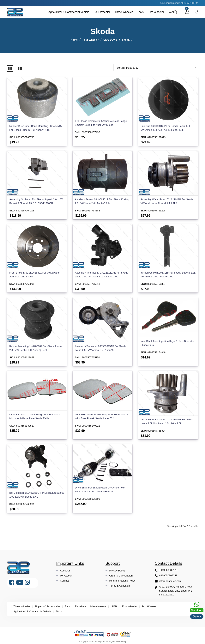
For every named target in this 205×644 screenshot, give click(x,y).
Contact (64, 579)
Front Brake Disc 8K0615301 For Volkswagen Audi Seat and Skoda (35, 273)
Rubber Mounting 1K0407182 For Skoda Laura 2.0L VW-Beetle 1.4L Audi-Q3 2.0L (35, 346)
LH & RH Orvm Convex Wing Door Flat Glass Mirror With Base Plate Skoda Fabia (35, 415)
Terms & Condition (120, 584)
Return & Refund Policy (122, 579)
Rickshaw (81, 605)
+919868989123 (168, 568)
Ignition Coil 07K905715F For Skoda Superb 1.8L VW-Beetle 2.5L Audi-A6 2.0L (168, 273)
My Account (66, 574)
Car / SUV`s (110, 40)
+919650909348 (168, 574)
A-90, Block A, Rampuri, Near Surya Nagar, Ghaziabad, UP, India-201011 (176, 589)
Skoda (126, 40)
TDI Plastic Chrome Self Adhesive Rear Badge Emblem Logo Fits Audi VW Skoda (101, 121)
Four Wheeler (101, 12)
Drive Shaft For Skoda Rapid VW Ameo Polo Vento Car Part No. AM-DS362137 (100, 488)
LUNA (114, 605)
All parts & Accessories (47, 605)
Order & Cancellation (121, 574)
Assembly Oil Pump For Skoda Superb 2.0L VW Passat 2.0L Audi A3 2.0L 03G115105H (36, 200)
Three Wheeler (123, 12)
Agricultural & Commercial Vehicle (68, 12)
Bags (68, 605)
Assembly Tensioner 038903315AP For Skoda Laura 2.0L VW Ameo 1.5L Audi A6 (101, 346)
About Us (65, 569)
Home (74, 40)
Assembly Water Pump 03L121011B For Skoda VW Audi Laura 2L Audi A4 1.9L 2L (167, 200)
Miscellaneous (98, 605)
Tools (139, 12)
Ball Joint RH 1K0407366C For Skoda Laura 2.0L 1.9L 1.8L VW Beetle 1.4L (37, 493)
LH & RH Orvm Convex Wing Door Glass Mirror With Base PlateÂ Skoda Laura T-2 (101, 415)
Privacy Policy (117, 569)
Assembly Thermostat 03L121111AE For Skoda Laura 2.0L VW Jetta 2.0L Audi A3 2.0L (102, 273)
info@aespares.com (170, 579)
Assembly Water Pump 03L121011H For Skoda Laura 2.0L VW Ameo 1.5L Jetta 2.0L (167, 420)
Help (197, 617)
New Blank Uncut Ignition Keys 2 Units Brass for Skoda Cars (167, 341)
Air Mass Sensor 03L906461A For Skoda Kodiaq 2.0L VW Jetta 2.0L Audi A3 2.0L (102, 200)
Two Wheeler (155, 12)
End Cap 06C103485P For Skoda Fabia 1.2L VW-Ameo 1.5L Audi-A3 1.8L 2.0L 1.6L (166, 126)
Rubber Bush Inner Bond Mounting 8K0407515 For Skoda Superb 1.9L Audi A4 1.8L (35, 126)
